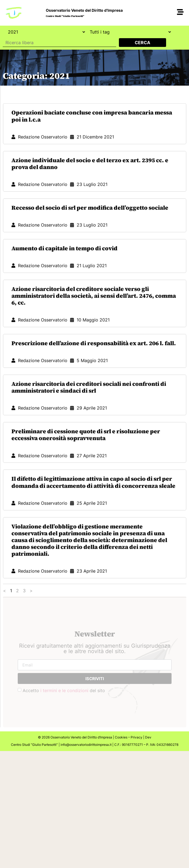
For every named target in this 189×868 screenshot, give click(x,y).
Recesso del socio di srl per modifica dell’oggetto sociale (90, 267)
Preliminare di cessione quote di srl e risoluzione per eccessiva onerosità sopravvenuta (86, 494)
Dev (148, 737)
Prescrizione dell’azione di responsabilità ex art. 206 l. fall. (94, 403)
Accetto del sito (64, 690)
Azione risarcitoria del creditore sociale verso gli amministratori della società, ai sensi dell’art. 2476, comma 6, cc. (94, 355)
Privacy (136, 737)
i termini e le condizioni (64, 690)
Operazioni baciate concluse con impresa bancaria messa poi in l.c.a (92, 176)
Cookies (121, 737)
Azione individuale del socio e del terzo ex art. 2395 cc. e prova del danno (90, 223)
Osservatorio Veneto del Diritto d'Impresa (84, 10)
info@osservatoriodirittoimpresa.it (86, 745)
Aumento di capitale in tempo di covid (64, 308)
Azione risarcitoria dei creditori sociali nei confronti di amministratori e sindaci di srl (89, 447)
